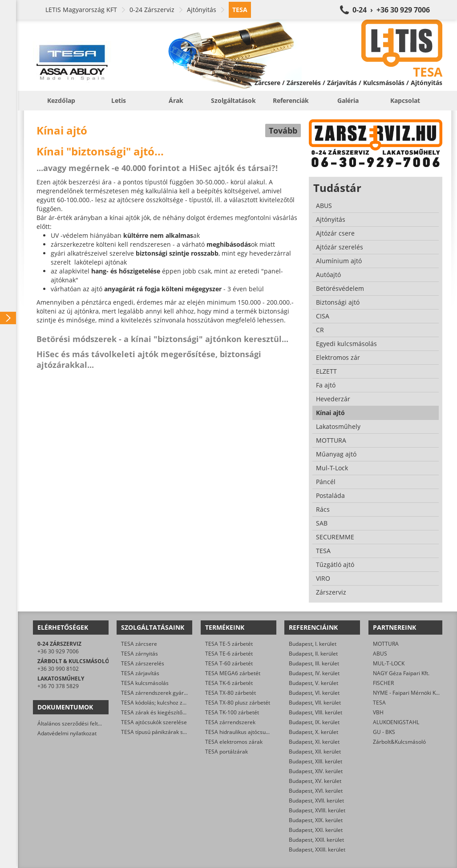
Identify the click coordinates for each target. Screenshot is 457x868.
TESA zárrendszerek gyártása (158, 693)
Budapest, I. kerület (313, 644)
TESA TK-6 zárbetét (229, 683)
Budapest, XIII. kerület (315, 761)
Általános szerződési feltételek (75, 723)
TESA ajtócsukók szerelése (154, 722)
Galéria (348, 100)
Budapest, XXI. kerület (316, 830)
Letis (119, 100)
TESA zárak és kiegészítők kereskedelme (171, 712)
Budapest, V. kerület (313, 683)
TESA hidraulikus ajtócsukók (240, 732)
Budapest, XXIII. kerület (317, 850)
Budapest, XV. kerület (315, 781)
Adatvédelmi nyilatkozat (67, 733)
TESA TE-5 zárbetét (229, 644)
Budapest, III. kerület (314, 663)
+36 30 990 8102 (58, 669)
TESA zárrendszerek (230, 722)
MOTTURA (386, 644)
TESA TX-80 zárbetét (231, 693)
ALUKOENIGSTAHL (396, 722)
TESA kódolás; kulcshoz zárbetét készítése (173, 703)
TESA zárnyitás (140, 654)
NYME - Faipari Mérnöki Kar (407, 693)
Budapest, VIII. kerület (315, 712)
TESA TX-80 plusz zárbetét (238, 703)
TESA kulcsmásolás (145, 683)
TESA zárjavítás (140, 673)
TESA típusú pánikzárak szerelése (163, 732)
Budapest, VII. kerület (315, 703)
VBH (378, 712)
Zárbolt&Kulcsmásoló (399, 742)
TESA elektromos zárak (234, 742)
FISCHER (383, 683)
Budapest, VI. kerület (314, 693)
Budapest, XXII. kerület (316, 840)
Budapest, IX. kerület (314, 722)
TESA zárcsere (139, 644)
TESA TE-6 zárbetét (229, 654)
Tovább (283, 130)
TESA (379, 703)
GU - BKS (384, 732)
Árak (176, 100)
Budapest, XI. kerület (314, 742)
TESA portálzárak (226, 752)
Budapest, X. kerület (313, 732)
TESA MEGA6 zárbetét (233, 673)
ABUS (380, 654)
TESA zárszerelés (143, 663)
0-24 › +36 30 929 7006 (391, 10)
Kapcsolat (405, 100)
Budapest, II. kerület (313, 654)
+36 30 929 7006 (58, 651)
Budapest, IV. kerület (314, 673)
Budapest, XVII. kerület (316, 801)
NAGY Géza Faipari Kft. (401, 673)
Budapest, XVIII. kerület (317, 810)
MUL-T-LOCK (389, 663)
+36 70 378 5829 (58, 686)
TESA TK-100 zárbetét (232, 712)
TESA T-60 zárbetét (229, 663)
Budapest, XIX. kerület (316, 820)
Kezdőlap (61, 100)
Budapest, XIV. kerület (316, 771)
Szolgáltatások (233, 100)
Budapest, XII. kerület (315, 752)
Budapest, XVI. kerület (316, 791)
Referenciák (291, 100)
